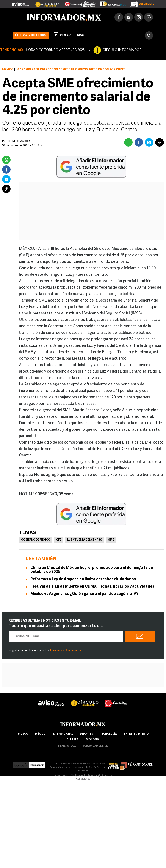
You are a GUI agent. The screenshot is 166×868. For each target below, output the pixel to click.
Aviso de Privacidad (65, 776)
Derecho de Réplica (88, 776)
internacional (63, 734)
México (8, 70)
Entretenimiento (136, 734)
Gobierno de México (36, 540)
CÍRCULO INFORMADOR (122, 50)
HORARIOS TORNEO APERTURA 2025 (55, 50)
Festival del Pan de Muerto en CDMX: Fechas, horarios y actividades (92, 587)
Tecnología (108, 734)
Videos (63, 35)
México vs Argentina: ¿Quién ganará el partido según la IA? (84, 594)
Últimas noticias (31, 35)
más (84, 35)
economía (92, 740)
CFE (59, 540)
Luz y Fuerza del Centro (85, 540)
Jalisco (23, 734)
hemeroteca (67, 746)
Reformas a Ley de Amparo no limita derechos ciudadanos (83, 579)
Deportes (86, 734)
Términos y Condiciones (65, 650)
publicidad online (95, 746)
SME (111, 540)
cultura (72, 740)
